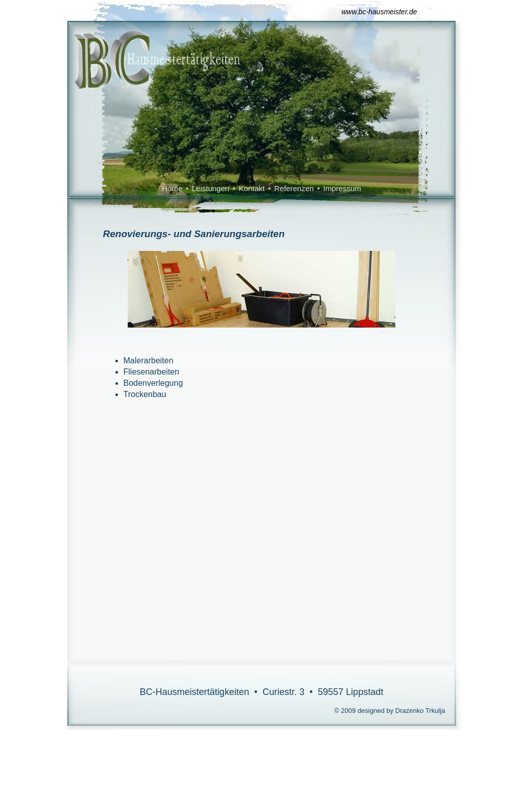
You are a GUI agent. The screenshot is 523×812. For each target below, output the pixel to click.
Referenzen (294, 188)
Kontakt (252, 188)
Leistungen (210, 188)
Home (172, 188)
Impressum (342, 188)
